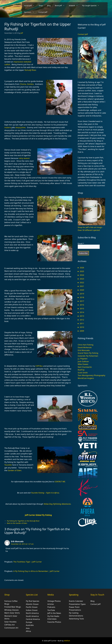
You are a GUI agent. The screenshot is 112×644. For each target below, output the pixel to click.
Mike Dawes (83, 364)
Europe (29, 622)
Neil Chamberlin (85, 367)
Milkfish (67, 641)
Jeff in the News (54, 613)
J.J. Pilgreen (83, 359)
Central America (33, 619)
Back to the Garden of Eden (17, 523)
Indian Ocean (32, 610)
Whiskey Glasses (12, 610)
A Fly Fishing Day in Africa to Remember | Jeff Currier (36, 571)
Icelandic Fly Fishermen (88, 356)
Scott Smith (83, 373)
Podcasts (51, 607)
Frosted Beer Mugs (13, 607)
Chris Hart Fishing (86, 345)
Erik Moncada (17, 541)
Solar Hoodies (10, 622)
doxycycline (20, 127)
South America (32, 616)
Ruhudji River (30, 70)
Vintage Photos (54, 601)
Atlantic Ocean (32, 604)
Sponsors (30, 12)
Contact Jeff (43, 12)
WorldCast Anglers (86, 378)
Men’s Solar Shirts (12, 613)
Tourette (8, 465)
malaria (8, 127)
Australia (30, 625)
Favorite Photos (54, 622)
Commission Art (11, 628)
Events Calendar (76, 601)
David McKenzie (85, 347)
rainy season (24, 158)
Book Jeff (61, 5)
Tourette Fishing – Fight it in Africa (45, 493)
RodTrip (81, 370)
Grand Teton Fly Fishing (88, 353)
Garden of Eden (15, 470)
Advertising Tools (76, 619)
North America (32, 613)
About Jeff (30, 5)
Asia (28, 628)
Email (81, 244)
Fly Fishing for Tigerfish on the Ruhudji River (23, 521)
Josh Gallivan (83, 361)
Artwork (74, 5)
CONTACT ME (60, 482)
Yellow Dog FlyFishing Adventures (57, 504)
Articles (51, 604)
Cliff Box (39, 366)
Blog (49, 5)
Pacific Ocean (32, 607)
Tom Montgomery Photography (91, 375)
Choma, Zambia (27, 84)
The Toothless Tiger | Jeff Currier (28, 562)
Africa (28, 631)
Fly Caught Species (92, 5)
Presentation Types (77, 604)
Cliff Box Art (10, 625)
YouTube (51, 610)
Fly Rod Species (33, 601)
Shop (41, 5)
